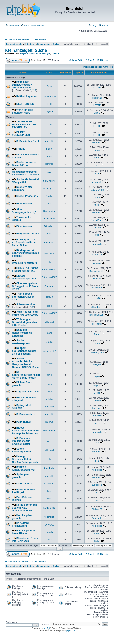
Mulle (49, 540)
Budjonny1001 (49, 188)
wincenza (49, 253)
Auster (97, 205)
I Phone (21, 149)
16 (98, 60)
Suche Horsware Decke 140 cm (24, 164)
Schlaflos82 (49, 508)
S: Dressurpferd (26, 414)
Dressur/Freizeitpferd (25, 263)
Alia (49, 172)
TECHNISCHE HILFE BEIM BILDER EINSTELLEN (24, 125)
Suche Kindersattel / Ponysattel (25, 181)
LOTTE (55, 53)
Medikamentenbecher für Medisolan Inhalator (26, 173)
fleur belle (49, 243)
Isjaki (49, 306)
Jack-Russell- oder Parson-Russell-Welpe (25, 313)
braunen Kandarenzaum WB (23, 468)
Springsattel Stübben (21, 407)
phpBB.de (71, 630)
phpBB (47, 628)
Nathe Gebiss (24, 484)
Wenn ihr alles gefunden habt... (23, 111)
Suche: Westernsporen (21, 342)
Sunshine (49, 286)
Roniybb (49, 164)
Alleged (49, 363)
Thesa (49, 384)
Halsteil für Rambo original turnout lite (25, 270)
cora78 (49, 297)
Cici (49, 234)
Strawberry (97, 307)
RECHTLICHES (25, 104)
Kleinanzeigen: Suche (48, 44)
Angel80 (97, 385)
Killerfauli (49, 322)
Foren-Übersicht (14, 44)
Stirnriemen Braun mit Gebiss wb (25, 540)
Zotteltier (49, 399)
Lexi (97, 165)
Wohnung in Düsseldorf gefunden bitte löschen (24, 322)
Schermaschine (26, 304)
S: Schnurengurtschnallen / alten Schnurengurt (26, 375)
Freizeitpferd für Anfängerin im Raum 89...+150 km (24, 243)
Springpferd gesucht (21, 476)
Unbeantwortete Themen (18, 39)
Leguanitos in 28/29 (28, 392)
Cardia (49, 196)
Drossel (97, 263)
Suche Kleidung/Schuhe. (22, 450)
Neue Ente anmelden (33, 26)
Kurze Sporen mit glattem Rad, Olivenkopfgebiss (24, 508)
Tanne (49, 156)
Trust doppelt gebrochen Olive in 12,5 (23, 297)
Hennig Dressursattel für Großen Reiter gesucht (25, 459)
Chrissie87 (97, 509)
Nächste (104, 60)
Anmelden (12, 26)
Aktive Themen (39, 39)
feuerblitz (49, 141)
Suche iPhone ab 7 (27, 196)
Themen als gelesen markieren (98, 67)
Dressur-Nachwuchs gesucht (24, 277)
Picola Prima (49, 219)
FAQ (92, 26)
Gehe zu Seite (76, 60)
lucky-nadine (49, 181)
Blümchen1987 (49, 270)
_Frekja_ (49, 524)
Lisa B (97, 113)
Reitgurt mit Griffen (28, 234)
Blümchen (49, 226)
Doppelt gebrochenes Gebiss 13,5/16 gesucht (24, 351)
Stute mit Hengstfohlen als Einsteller (22, 333)
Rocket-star (49, 211)
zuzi (49, 204)
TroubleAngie (43, 53)
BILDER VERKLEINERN (21, 134)
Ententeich (30, 44)
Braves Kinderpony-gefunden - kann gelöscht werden (26, 431)
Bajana (24, 53)
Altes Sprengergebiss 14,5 (24, 211)
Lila (49, 262)
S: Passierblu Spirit (28, 141)
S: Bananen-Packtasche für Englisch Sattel (21, 441)
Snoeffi (49, 532)
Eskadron (49, 484)
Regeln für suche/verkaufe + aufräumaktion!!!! (22, 85)
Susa (32, 53)
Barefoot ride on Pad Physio (24, 491)
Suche (104, 26)
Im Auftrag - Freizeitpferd (21, 524)
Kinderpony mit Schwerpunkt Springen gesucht (26, 253)
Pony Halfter (24, 422)
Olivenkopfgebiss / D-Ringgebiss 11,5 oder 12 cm (26, 286)
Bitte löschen (24, 204)
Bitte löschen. (25, 226)
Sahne (49, 149)
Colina (49, 392)
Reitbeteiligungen (27, 97)
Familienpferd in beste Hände (24, 532)
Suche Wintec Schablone (22, 188)
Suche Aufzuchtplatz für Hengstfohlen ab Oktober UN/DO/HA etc (25, 363)
